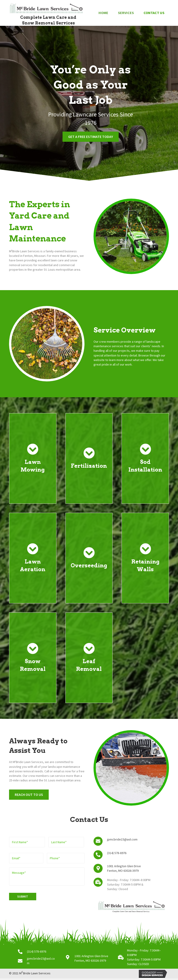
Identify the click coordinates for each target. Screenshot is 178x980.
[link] (103, 13)
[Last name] (66, 842)
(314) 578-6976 (117, 853)
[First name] (27, 842)
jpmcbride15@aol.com (122, 839)
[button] (91, 137)
